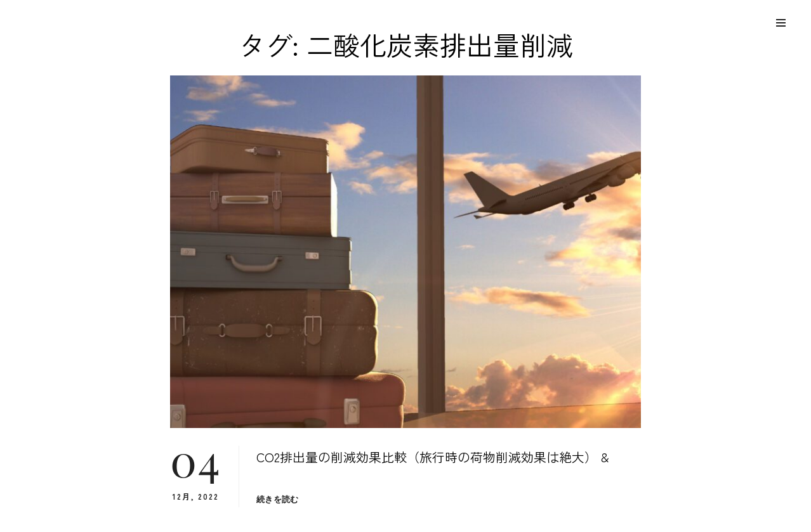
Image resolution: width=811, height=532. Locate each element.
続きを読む (277, 499)
